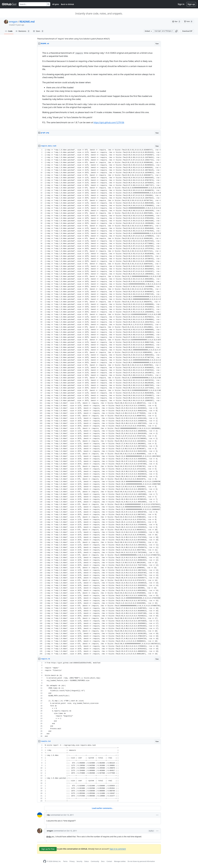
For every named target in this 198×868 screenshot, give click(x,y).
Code (9, 31)
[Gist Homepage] (9, 4)
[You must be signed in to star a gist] (176, 22)
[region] (99, 88)
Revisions (23, 31)
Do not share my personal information (141, 861)
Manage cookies (120, 861)
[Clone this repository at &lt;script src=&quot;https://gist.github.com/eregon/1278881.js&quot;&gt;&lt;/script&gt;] (164, 31)
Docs (103, 861)
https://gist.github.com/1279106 (109, 122)
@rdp (49, 837)
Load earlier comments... (102, 808)
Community (95, 861)
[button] (176, 31)
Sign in (181, 4)
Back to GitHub (67, 4)
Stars (38, 31)
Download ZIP (187, 31)
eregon (13, 22)
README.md (27, 22)
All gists (56, 4)
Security (79, 861)
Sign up (191, 4)
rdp (48, 815)
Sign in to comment (118, 849)
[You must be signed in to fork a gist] (188, 22)
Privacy (72, 861)
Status (87, 861)
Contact (109, 861)
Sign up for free (48, 849)
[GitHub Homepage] (45, 861)
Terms (65, 861)
